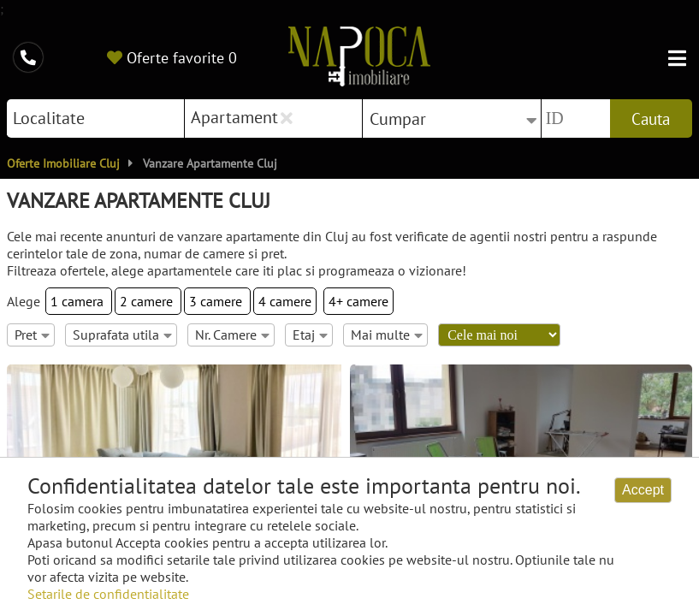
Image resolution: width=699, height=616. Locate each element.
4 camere (285, 301)
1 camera (79, 301)
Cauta (651, 119)
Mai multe (387, 335)
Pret (32, 335)
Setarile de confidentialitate (108, 594)
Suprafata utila (122, 335)
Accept (643, 490)
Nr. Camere (232, 335)
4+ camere (358, 301)
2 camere (148, 301)
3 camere (217, 301)
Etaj (310, 335)
